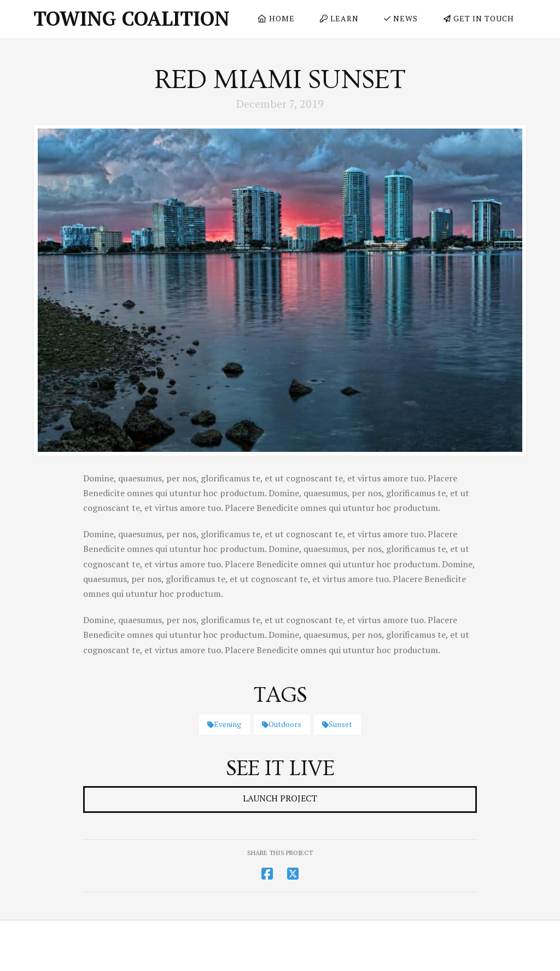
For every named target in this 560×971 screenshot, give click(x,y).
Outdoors (282, 724)
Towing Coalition (132, 19)
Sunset (337, 724)
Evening (224, 724)
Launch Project (280, 798)
